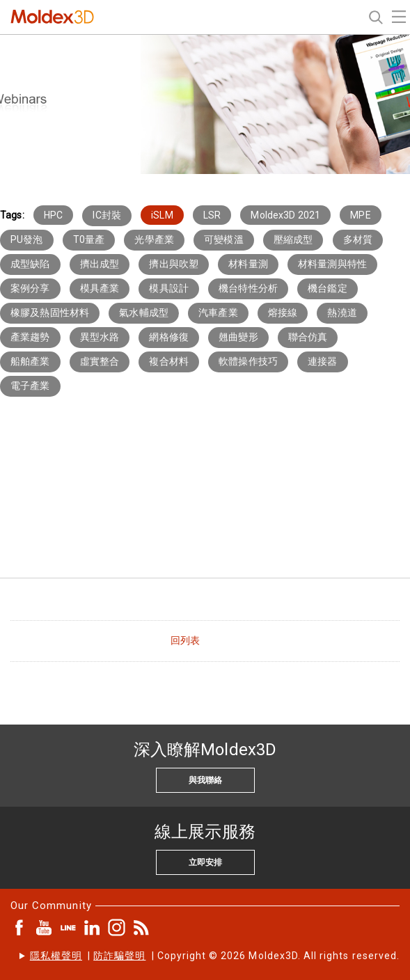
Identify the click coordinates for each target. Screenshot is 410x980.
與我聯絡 (205, 780)
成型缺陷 (30, 264)
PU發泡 (27, 239)
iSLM (162, 215)
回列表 (185, 640)
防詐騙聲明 (119, 956)
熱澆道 (342, 313)
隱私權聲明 (56, 956)
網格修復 (169, 337)
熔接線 (283, 313)
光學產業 (154, 239)
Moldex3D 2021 (285, 215)
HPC (53, 215)
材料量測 (248, 264)
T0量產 (89, 239)
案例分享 (30, 288)
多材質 (358, 239)
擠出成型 (100, 264)
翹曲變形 (238, 337)
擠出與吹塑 (174, 264)
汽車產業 (218, 313)
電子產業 (30, 386)
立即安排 (205, 862)
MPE (360, 215)
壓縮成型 (293, 239)
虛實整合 (100, 361)
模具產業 (100, 288)
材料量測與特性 (332, 264)
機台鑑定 (328, 288)
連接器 (322, 361)
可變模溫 (224, 239)
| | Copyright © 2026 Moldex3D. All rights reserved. (215, 956)
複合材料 (169, 361)
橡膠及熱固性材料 (50, 313)
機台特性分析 (248, 288)
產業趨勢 (30, 337)
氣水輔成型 (144, 313)
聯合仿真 (308, 337)
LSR (212, 215)
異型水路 (100, 337)
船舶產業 (30, 361)
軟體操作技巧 (248, 361)
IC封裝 (107, 215)
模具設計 (169, 288)
